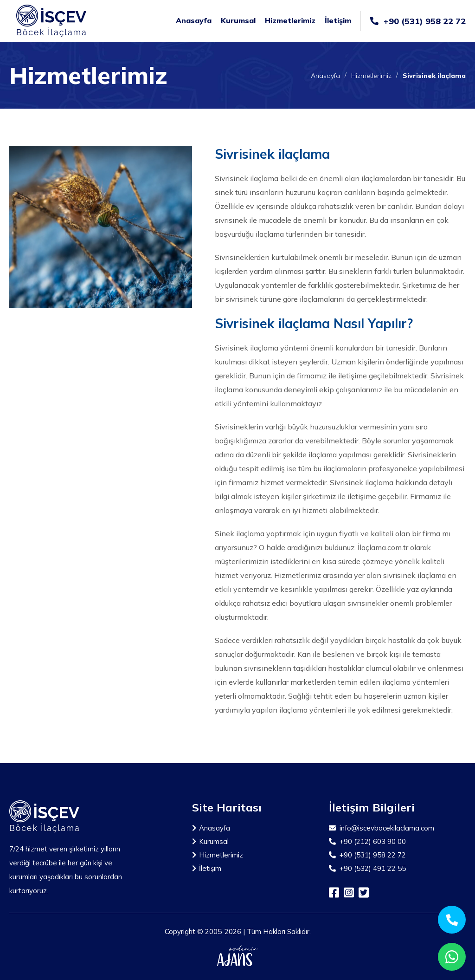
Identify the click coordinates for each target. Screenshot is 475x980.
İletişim (338, 20)
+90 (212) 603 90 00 (367, 841)
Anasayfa (194, 20)
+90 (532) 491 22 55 (367, 868)
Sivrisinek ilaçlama (434, 76)
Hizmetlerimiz (290, 20)
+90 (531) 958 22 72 (418, 21)
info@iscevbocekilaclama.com (382, 828)
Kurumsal (238, 20)
